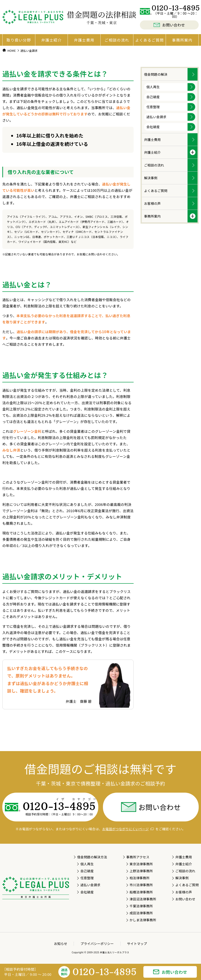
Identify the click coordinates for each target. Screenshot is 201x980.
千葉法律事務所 (141, 906)
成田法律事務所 (141, 913)
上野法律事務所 (141, 871)
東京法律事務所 (141, 864)
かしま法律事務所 (143, 920)
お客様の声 (152, 203)
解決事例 (151, 178)
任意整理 (153, 107)
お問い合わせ (151, 807)
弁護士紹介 (52, 40)
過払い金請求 (156, 117)
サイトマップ (137, 944)
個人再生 (153, 87)
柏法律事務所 (139, 878)
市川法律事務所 (141, 885)
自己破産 (153, 97)
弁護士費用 (84, 40)
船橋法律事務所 (141, 892)
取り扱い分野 (19, 40)
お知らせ (61, 944)
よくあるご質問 (150, 40)
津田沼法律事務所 (143, 899)
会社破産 (153, 127)
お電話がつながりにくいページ (128, 829)
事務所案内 (182, 40)
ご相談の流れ (117, 40)
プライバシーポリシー (97, 944)
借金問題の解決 (156, 74)
